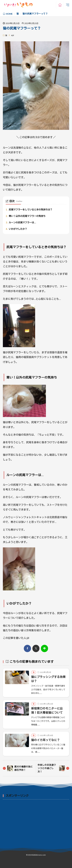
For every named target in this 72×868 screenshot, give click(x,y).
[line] (44, 649)
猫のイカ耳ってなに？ (45, 740)
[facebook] (27, 649)
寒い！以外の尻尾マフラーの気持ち (26, 216)
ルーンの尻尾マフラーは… (21, 222)
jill (13, 35)
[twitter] (36, 649)
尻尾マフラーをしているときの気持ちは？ (29, 210)
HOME (9, 14)
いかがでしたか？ (16, 229)
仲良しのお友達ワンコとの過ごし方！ (47, 768)
